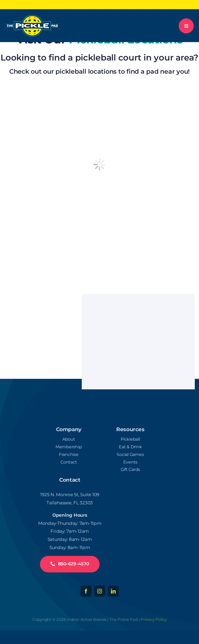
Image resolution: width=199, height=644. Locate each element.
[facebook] (86, 591)
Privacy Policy (154, 619)
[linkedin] (113, 591)
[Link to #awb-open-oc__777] (186, 26)
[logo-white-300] (32, 17)
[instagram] (100, 591)
